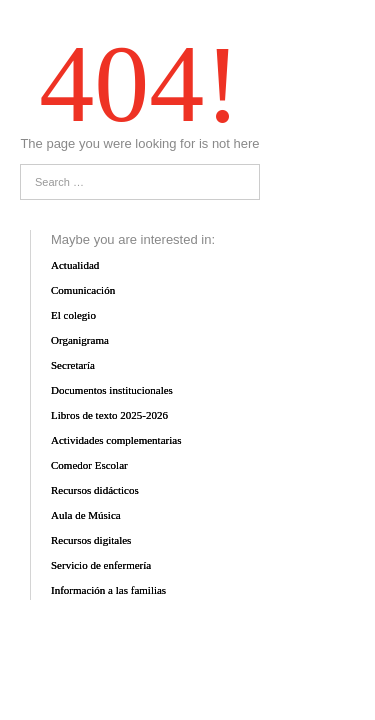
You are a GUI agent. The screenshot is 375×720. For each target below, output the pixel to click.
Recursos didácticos (95, 490)
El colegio (73, 315)
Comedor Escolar (89, 465)
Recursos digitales (91, 540)
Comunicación (83, 290)
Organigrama (80, 340)
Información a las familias (108, 590)
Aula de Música (86, 515)
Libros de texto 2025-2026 (109, 415)
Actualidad (75, 265)
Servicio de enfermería (101, 565)
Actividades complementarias (116, 440)
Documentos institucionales (112, 390)
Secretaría (73, 365)
